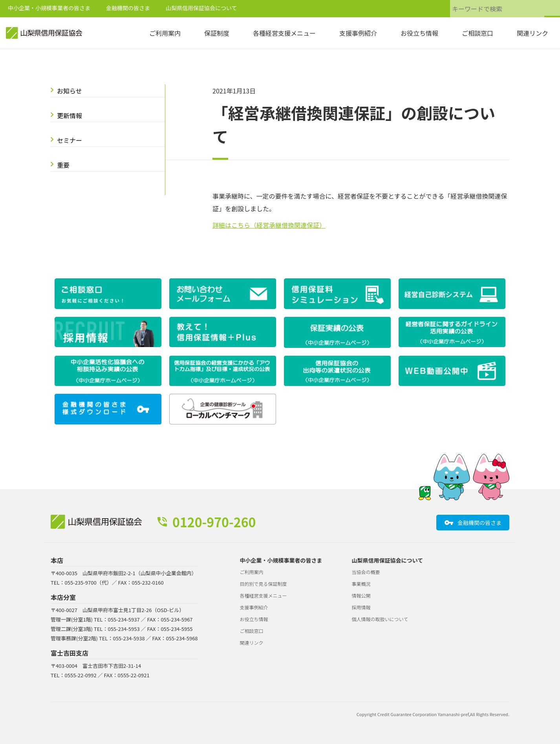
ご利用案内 (165, 33)
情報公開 (361, 595)
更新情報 (70, 115)
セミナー (70, 140)
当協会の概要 (366, 572)
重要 (63, 165)
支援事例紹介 (358, 33)
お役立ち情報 (419, 33)
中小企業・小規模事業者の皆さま (49, 8)
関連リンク (533, 33)
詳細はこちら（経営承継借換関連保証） (269, 225)
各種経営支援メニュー (284, 33)
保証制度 (217, 33)
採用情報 (361, 607)
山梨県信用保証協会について (201, 8)
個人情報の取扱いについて (380, 619)
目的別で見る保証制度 (264, 584)
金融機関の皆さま (128, 8)
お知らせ (70, 91)
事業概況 (361, 584)
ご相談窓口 (478, 33)
